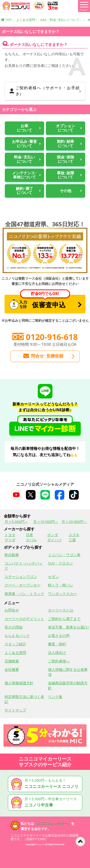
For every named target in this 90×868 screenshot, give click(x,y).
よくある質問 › (27, 20)
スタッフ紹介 (15, 644)
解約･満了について (24, 191)
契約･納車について (66, 144)
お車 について (24, 128)
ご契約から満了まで (64, 619)
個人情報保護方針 (19, 683)
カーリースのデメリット (24, 619)
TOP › (7, 20)
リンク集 (55, 697)
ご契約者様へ (59, 661)
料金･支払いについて (24, 159)
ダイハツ (54, 540)
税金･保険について (66, 159)
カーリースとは (61, 610)
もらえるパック (17, 635)
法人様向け (57, 653)
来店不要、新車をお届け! (68, 627)
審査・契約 (57, 644)
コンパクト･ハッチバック (24, 566)
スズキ (74, 535)
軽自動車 (12, 555)
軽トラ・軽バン (61, 585)
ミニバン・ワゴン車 (64, 555)
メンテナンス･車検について (24, 175)
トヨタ (10, 535)
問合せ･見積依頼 (43, 356)
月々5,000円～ (16, 522)
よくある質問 (15, 653)
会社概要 (12, 669)
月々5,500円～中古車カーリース (46, 802)
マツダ (10, 540)
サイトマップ (15, 710)
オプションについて (66, 128)
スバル (31, 540)
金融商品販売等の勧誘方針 (68, 685)
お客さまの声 (59, 635)
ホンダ (53, 535)
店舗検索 (12, 661)
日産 (30, 535)
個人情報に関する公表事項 (68, 672)
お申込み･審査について (24, 144)
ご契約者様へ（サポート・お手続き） (45, 91)
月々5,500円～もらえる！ (46, 784)
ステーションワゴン (21, 577)
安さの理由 (14, 627)
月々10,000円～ (46, 522)
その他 (66, 191)
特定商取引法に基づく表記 (24, 699)
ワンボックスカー (62, 594)
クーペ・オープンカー (23, 585)
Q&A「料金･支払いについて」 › (62, 20)
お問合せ (12, 610)
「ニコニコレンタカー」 (53, 823)
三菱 (72, 540)
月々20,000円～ (74, 522)
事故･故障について (66, 175)
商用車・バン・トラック (24, 594)
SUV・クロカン (60, 563)
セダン (53, 577)
